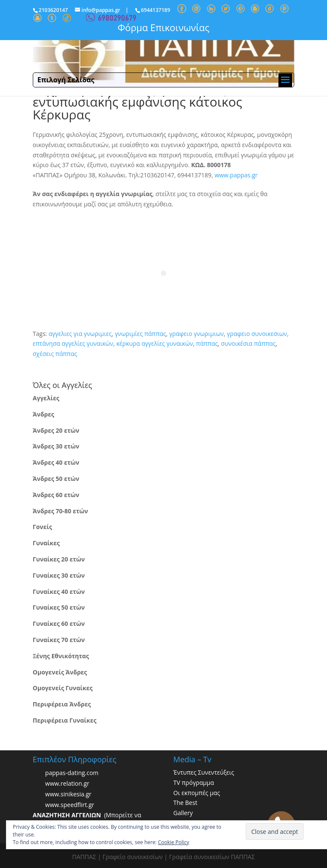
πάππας (207, 343)
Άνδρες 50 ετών (56, 479)
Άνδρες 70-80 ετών (60, 511)
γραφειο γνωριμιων (196, 334)
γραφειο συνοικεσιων (257, 334)
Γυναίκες (46, 543)
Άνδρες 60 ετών (56, 495)
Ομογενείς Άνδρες (60, 672)
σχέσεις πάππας (55, 354)
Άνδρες (43, 414)
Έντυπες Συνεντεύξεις (204, 772)
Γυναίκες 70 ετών (59, 640)
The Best (185, 803)
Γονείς (42, 527)
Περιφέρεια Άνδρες (62, 704)
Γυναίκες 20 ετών (59, 559)
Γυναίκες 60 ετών (59, 624)
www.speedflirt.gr (70, 805)
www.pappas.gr (236, 175)
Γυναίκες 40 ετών (59, 592)
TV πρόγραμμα (194, 783)
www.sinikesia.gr (68, 794)
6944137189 (156, 10)
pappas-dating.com (72, 773)
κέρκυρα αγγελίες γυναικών (155, 343)
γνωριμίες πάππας (141, 334)
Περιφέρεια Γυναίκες (65, 720)
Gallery (183, 813)
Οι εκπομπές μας (197, 793)
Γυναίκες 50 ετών (59, 607)
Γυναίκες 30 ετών (59, 575)
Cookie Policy (174, 842)
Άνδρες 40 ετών (56, 462)
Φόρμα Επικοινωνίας (163, 27)
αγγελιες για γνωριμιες (80, 334)
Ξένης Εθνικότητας (61, 656)
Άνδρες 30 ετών (56, 446)
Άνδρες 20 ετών (56, 430)
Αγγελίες (46, 398)
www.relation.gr (67, 783)
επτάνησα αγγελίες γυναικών (73, 343)
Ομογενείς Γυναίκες (63, 688)
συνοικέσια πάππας (248, 343)
